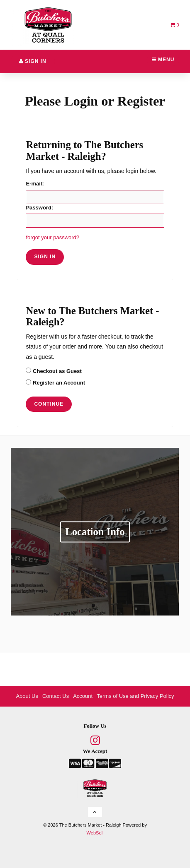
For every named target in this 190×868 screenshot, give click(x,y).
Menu (163, 60)
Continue (49, 404)
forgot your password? (52, 237)
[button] (175, 25)
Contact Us (56, 696)
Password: (39, 208)
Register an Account (55, 382)
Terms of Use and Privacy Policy (135, 696)
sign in (45, 257)
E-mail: (35, 184)
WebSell (95, 833)
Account (83, 696)
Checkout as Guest (54, 371)
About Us (27, 696)
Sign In (33, 61)
